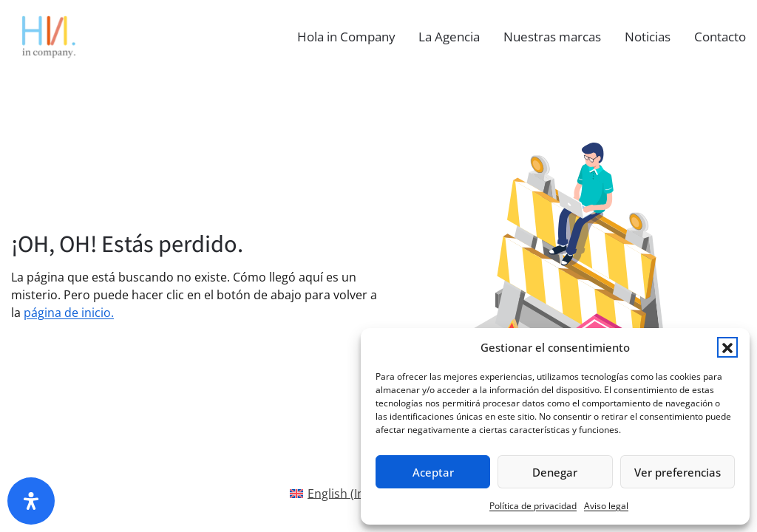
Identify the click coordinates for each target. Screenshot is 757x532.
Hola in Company (346, 37)
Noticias (648, 37)
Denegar (555, 472)
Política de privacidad (533, 506)
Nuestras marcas (552, 37)
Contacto (720, 37)
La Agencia (449, 37)
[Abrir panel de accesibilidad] (31, 501)
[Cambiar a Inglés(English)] (340, 493)
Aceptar (433, 472)
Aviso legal (606, 506)
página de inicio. (69, 313)
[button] (727, 347)
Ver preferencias (678, 472)
